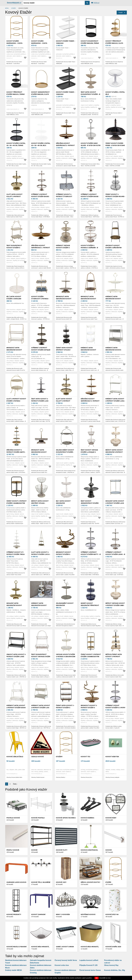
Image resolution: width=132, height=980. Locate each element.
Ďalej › (15, 784)
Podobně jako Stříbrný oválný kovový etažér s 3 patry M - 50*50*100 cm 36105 (113, 728)
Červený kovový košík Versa (66, 960)
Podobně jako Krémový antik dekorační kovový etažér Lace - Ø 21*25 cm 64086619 (114, 319)
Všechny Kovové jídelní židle (14, 777)
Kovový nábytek (112, 757)
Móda (7, 8)
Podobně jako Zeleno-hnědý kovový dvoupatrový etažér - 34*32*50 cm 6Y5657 (66, 472)
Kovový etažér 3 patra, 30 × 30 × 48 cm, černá (16, 144)
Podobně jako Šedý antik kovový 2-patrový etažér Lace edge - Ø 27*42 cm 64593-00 (41, 421)
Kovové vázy (61, 882)
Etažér (14, 8)
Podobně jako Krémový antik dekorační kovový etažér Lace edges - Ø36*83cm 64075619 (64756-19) (41, 626)
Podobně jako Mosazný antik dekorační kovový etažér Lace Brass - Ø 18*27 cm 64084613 (16, 626)
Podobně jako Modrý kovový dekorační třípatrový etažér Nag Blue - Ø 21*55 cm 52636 (91, 626)
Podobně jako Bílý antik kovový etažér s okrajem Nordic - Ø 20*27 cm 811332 (16, 319)
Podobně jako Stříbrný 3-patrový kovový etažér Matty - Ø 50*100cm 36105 (90, 575)
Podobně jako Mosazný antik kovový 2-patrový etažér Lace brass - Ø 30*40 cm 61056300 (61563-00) (115, 524)
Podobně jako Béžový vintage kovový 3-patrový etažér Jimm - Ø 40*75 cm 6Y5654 (115, 626)
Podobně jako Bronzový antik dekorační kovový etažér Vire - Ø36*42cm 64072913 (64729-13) (40, 472)
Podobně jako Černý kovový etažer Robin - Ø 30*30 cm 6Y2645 (115, 165)
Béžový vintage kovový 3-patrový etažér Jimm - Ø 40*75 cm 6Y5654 (115, 605)
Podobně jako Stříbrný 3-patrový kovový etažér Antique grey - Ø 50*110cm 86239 (40, 370)
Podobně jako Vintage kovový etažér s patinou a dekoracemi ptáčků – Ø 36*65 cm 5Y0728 (66, 677)
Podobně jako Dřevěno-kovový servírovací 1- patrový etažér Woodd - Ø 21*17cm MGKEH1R (41, 268)
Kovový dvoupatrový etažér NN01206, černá (90, 42)
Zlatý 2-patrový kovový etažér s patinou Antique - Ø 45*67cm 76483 (16, 401)
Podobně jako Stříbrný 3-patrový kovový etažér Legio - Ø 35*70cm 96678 (114, 575)
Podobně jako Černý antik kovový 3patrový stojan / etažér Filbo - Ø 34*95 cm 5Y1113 (65, 370)
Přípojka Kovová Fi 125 (88, 965)
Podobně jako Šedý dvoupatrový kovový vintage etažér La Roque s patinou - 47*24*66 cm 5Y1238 (40, 677)
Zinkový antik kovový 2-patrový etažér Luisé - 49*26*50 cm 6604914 (16, 657)
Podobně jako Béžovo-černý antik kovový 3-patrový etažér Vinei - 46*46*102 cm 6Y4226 (115, 677)
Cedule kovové (37, 757)
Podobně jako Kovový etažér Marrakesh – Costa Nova (14, 63)
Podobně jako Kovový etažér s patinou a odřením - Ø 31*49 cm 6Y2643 (89, 268)
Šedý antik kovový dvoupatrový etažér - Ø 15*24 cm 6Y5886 (90, 94)
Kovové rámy (111, 818)
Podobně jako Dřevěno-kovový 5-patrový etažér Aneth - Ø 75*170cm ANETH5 (16, 472)
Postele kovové (13, 818)
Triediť (121, 13)
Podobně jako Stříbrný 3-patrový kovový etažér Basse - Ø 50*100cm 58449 (41, 217)
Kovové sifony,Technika (66, 818)
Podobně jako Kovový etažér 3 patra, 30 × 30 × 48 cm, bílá (41, 165)
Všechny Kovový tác (86, 777)
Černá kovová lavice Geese (90, 970)
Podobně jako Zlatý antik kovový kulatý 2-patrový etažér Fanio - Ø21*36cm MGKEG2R (15, 217)
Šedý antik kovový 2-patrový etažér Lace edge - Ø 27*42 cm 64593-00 (41, 401)
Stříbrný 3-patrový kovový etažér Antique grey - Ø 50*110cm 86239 (41, 350)
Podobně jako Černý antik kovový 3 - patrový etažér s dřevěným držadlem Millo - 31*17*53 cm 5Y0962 (66, 728)
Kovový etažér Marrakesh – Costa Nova (14, 43)
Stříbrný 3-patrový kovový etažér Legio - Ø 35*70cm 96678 (115, 554)
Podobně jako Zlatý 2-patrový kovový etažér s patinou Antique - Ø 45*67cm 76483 (16, 421)
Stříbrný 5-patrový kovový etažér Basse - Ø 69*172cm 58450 (90, 196)
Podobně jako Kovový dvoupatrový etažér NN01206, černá (90, 63)
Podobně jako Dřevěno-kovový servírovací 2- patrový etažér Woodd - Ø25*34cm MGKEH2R (66, 166)
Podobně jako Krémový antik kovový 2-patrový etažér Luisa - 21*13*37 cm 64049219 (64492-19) (115, 421)
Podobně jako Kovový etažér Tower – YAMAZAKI (66, 63)
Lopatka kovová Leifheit (89, 960)
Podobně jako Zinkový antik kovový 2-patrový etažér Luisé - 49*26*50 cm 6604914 (16, 677)
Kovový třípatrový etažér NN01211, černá (16, 93)
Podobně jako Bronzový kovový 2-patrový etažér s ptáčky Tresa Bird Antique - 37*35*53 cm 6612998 (90, 728)
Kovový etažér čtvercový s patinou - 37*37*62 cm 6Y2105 (40, 299)
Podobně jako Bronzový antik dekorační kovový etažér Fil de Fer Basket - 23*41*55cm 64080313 (16, 370)
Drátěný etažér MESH (13, 970)
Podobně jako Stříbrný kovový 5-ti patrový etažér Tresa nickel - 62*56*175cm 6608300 (16, 575)
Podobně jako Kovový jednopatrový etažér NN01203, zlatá (41, 114)
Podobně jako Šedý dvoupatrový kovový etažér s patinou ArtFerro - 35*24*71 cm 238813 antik (16, 268)
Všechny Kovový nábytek (112, 777)
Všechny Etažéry (60, 777)
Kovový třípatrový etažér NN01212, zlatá (114, 42)
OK (97, 978)
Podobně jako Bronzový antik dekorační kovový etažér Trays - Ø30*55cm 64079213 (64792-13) (89, 319)
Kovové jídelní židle (15, 757)
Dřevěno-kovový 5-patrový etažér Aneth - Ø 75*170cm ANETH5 (16, 452)
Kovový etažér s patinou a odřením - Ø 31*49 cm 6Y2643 (89, 248)
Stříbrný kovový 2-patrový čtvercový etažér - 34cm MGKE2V (65, 196)
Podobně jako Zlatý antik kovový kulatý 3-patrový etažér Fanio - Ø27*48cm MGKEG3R (65, 421)
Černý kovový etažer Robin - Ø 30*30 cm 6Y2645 (115, 144)
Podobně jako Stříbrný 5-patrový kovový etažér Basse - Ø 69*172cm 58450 (90, 217)
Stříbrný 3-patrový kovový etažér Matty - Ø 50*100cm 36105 (91, 554)
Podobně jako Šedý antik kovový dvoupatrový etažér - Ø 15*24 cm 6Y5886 (90, 115)
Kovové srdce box (62, 965)
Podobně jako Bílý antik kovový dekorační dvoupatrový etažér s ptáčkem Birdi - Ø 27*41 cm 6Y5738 (65, 524)
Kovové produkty (14, 914)
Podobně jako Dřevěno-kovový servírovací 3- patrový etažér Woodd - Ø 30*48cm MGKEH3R (90, 421)
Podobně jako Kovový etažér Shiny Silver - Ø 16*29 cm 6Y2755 (90, 165)
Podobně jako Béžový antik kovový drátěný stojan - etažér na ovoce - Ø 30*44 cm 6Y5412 (41, 524)
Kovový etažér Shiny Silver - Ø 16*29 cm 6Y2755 (91, 144)
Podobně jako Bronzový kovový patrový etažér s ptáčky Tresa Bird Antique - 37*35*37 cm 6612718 (65, 575)
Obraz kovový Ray (111, 965)
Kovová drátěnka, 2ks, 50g (115, 970)
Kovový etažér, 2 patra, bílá (115, 93)
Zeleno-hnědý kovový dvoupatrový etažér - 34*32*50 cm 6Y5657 (65, 452)
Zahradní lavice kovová (16, 882)
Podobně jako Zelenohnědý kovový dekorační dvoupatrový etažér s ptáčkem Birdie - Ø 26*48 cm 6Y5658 (66, 626)
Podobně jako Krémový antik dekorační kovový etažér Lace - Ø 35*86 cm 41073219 (90, 370)
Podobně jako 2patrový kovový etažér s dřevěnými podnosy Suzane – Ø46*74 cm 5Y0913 (115, 268)
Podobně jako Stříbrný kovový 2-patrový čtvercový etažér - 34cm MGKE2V (65, 217)
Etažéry (59, 757)
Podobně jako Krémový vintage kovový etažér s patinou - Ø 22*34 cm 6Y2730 (66, 268)
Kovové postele (38, 818)
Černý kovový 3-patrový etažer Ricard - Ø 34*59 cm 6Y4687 (115, 196)
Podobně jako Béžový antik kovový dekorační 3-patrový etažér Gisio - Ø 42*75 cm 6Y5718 (115, 472)
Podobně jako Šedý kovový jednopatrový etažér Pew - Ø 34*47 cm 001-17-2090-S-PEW (90, 524)
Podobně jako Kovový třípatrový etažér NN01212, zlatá (114, 63)
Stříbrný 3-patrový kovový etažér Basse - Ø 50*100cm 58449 (40, 196)
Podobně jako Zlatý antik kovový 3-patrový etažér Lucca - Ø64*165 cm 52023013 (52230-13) (41, 575)
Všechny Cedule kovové (38, 777)
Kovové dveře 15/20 (113, 947)
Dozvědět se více (105, 978)
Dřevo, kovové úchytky (90, 882)
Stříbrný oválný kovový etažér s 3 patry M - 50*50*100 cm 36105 (115, 708)
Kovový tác (86, 757)
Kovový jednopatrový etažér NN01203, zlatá (40, 93)
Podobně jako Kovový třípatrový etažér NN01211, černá (15, 114)
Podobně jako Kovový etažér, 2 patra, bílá (114, 114)
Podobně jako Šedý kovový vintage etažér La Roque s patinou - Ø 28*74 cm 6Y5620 (90, 472)
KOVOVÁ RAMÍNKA (88, 818)
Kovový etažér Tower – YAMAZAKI (66, 42)
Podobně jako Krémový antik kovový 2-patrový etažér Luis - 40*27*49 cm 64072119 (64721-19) (41, 728)
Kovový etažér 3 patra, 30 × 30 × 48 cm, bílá (41, 144)
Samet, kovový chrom (65, 947)
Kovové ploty (62, 850)
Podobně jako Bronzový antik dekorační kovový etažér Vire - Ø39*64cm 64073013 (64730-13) (64, 319)
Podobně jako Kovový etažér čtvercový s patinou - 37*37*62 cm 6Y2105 (40, 319)
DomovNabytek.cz (14, 3)
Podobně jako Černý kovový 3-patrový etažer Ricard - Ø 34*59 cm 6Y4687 (115, 217)
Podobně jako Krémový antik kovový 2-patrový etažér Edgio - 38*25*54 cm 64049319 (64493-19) (16, 728)
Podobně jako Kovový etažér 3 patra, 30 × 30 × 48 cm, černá (16, 165)
